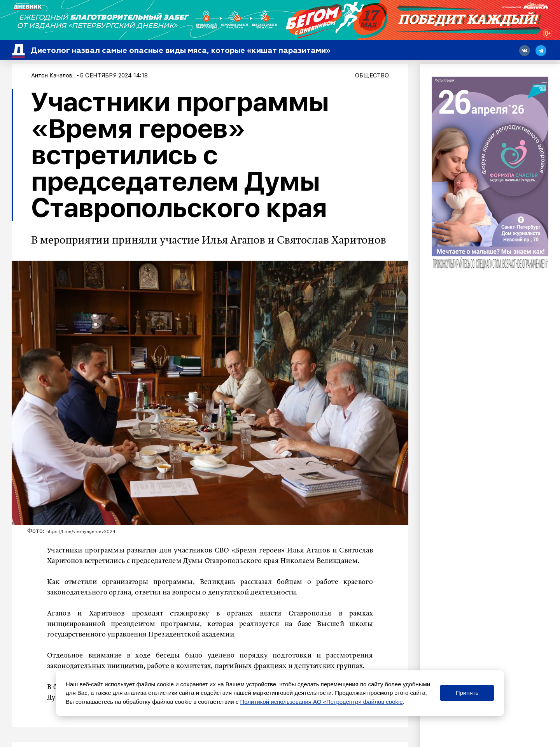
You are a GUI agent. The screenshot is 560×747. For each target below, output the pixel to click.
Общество (372, 75)
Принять (467, 693)
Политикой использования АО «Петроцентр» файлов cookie (322, 702)
